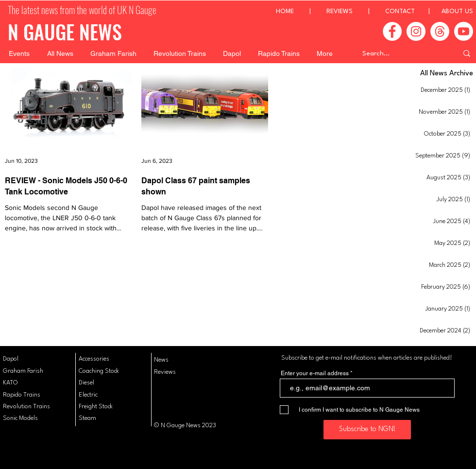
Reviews (165, 372)
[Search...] (403, 53)
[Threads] (440, 31)
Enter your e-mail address (315, 373)
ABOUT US (457, 11)
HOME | (301, 11)
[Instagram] (416, 31)
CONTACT (400, 11)
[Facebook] (392, 31)
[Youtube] (464, 31)
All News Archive (447, 74)
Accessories (94, 359)
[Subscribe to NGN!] (367, 430)
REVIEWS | (356, 11)
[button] (19, 53)
